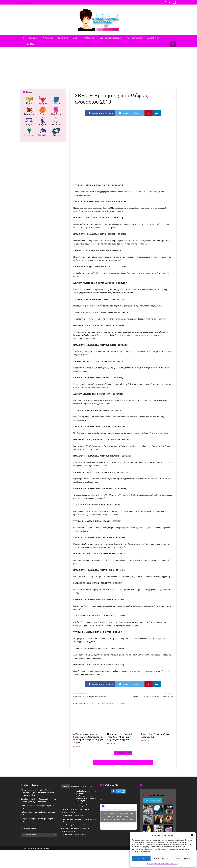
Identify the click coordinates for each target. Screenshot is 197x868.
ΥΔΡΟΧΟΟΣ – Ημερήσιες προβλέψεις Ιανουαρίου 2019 (150, 695)
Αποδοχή (141, 858)
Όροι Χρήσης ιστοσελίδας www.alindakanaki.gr (163, 864)
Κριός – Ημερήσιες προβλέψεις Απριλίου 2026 (156, 736)
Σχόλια (84, 786)
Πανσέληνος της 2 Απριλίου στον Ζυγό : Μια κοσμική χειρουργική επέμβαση (121, 737)
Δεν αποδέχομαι (161, 858)
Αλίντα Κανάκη (81, 804)
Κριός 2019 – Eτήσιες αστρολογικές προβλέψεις (96, 695)
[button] (192, 835)
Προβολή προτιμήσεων (182, 858)
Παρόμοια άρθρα (81, 704)
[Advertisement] (98, 66)
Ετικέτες (92, 786)
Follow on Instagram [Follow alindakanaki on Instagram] (153, 801)
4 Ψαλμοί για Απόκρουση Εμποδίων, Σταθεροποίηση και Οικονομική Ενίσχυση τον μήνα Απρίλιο (88, 738)
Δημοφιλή (65, 786)
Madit (47, 848)
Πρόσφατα (75, 786)
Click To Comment (123, 762)
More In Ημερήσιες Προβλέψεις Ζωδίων (107, 704)
